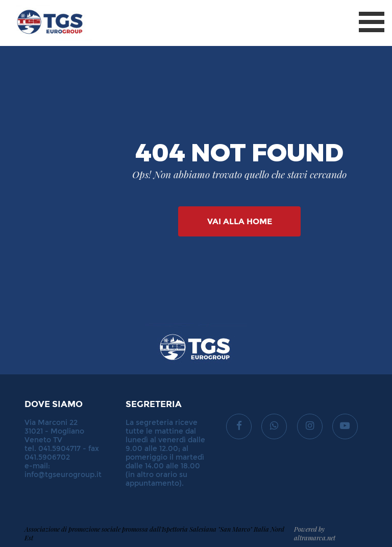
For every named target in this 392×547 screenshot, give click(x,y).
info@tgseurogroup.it (63, 475)
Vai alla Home (240, 221)
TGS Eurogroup (40, 5)
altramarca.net (315, 538)
